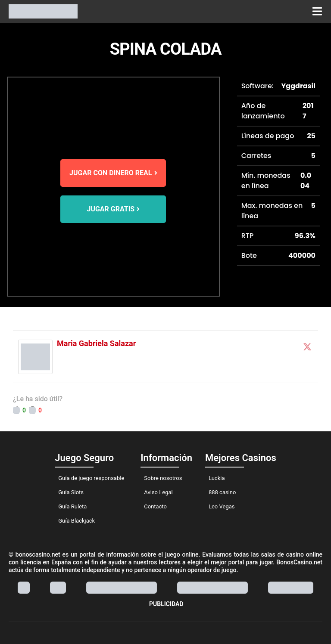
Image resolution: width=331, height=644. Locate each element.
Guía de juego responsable (91, 478)
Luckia (217, 478)
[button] (317, 12)
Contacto (155, 506)
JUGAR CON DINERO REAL (113, 173)
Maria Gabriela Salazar (96, 343)
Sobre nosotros (163, 478)
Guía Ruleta (72, 506)
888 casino (222, 492)
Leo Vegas (222, 506)
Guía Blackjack (77, 521)
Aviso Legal (158, 492)
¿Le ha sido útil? (38, 399)
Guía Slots (71, 492)
